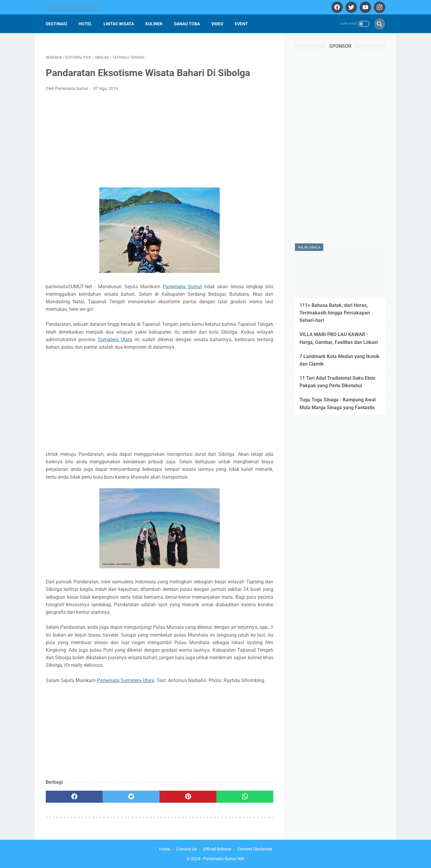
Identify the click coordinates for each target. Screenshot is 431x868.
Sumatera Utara (115, 340)
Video (217, 24)
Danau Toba (187, 24)
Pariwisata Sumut (182, 287)
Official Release (217, 849)
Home (164, 849)
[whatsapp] (245, 797)
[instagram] (379, 7)
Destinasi (56, 24)
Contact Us (186, 849)
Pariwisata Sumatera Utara (126, 680)
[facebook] (336, 7)
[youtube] (365, 7)
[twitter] (350, 7)
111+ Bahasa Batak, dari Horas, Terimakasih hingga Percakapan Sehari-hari (335, 313)
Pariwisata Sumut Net (224, 859)
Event (241, 24)
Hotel (85, 24)
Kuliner (154, 24)
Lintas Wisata (119, 24)
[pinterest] (188, 797)
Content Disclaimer (255, 849)
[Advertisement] (160, 141)
